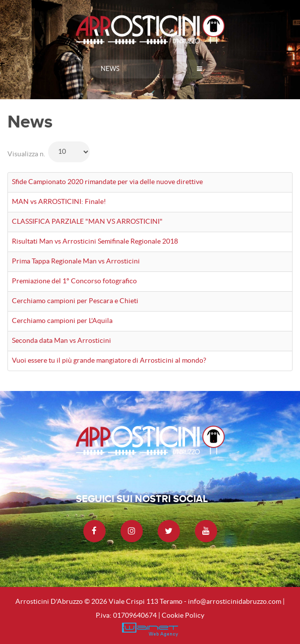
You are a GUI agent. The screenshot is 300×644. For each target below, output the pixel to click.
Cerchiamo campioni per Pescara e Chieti (75, 301)
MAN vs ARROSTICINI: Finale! (59, 201)
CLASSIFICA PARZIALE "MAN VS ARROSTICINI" (87, 221)
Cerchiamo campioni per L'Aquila (62, 321)
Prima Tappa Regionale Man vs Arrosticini (76, 261)
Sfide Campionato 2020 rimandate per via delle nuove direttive (107, 182)
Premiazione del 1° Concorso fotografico (74, 281)
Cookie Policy (183, 615)
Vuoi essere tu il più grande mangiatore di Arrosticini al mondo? (109, 360)
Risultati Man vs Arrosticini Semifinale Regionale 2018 (95, 241)
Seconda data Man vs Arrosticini (61, 340)
